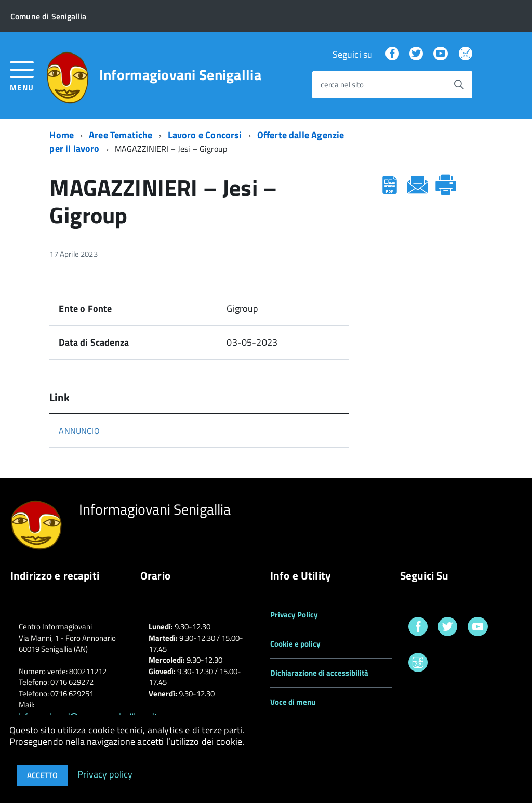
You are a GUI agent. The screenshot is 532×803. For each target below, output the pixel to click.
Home (62, 135)
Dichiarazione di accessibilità (319, 673)
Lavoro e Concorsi (205, 135)
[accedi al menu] (22, 75)
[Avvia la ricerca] (459, 85)
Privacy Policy (294, 615)
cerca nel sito (342, 85)
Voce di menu (293, 702)
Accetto (42, 775)
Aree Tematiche (121, 135)
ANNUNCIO (79, 431)
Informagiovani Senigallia (180, 75)
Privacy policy (105, 774)
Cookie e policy (295, 644)
